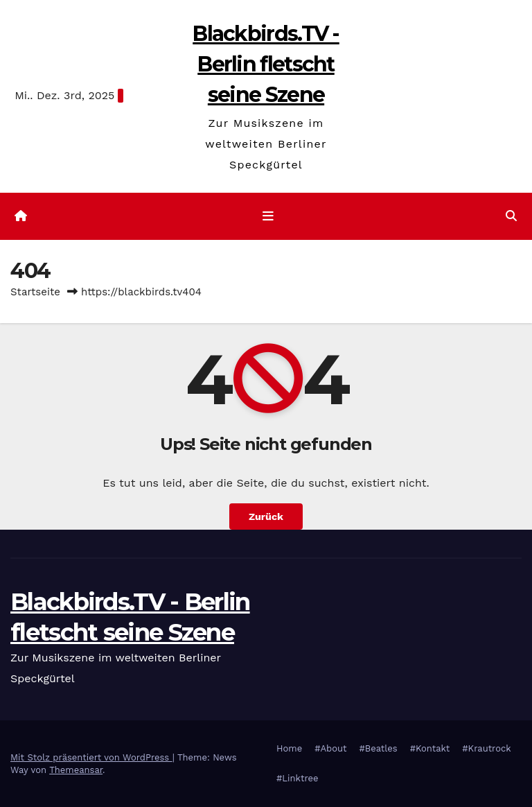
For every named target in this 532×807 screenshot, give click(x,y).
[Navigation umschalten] (269, 216)
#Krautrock (486, 748)
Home (289, 748)
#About (330, 748)
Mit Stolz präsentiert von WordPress (91, 757)
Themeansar (76, 770)
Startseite (35, 292)
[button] (511, 216)
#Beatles (378, 748)
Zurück (266, 517)
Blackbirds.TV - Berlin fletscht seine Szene (266, 64)
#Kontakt (430, 748)
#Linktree (298, 778)
